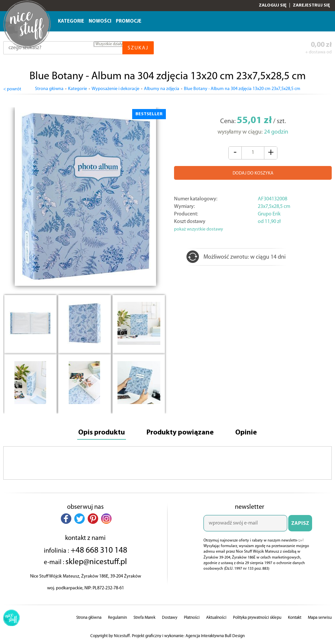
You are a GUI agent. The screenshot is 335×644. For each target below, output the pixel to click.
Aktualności (216, 618)
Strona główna (49, 89)
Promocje (129, 21)
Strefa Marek (144, 618)
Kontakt (295, 618)
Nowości (100, 21)
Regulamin (117, 618)
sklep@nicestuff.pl (96, 562)
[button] (66, 519)
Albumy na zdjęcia (162, 89)
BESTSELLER (149, 114)
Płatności (192, 618)
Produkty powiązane (180, 433)
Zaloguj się (273, 5)
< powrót (12, 89)
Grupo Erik (269, 214)
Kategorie (71, 21)
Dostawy (170, 618)
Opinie (246, 433)
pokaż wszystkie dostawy (199, 229)
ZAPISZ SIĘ (300, 526)
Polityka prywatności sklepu (257, 618)
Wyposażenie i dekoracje (115, 89)
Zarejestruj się (311, 5)
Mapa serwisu (320, 618)
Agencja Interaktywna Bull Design (215, 636)
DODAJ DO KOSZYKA (253, 173)
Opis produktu (102, 433)
